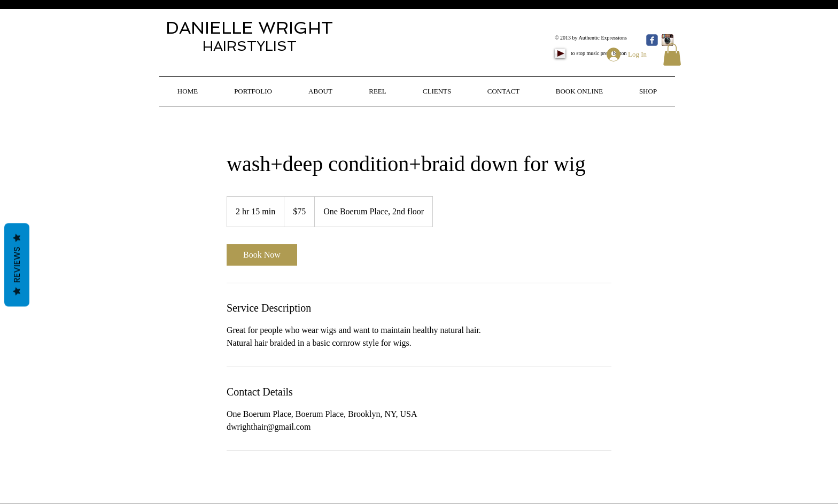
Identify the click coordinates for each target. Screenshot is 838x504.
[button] (672, 55)
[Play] (560, 53)
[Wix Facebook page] (652, 40)
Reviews (17, 265)
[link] (262, 255)
